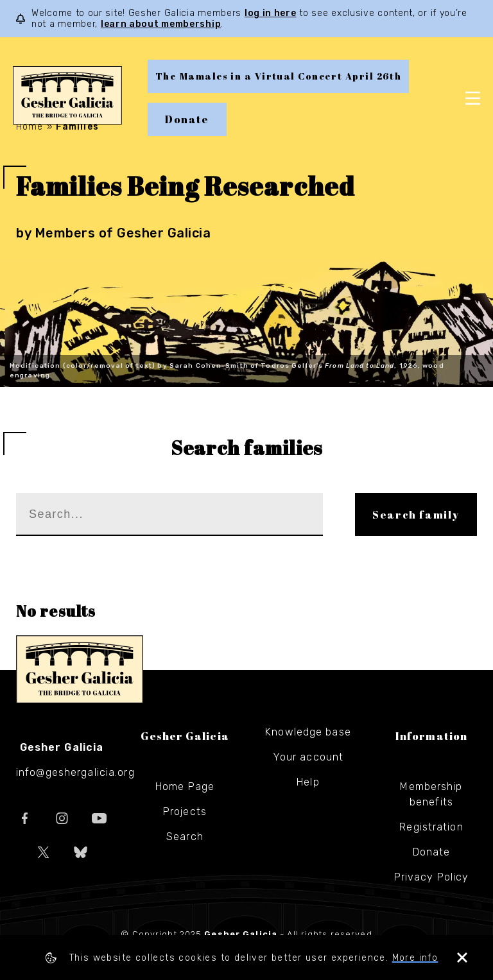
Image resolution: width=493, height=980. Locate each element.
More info (415, 958)
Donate (187, 119)
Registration (431, 827)
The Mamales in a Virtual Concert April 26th (278, 76)
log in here (271, 13)
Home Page (185, 787)
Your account (308, 757)
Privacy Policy (432, 877)
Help (308, 782)
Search (185, 837)
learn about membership (161, 24)
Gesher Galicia (80, 669)
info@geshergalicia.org (75, 772)
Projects (185, 812)
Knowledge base (308, 732)
